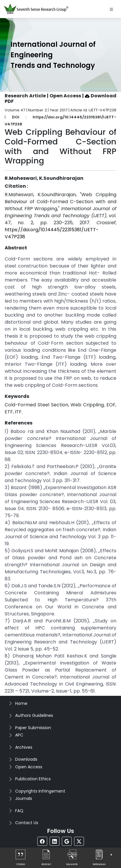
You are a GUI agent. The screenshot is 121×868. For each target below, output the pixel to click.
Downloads (26, 759)
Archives (24, 747)
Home (21, 703)
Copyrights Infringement (40, 791)
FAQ (19, 811)
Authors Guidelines (34, 715)
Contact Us (27, 823)
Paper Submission (33, 728)
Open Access (29, 767)
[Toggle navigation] (111, 9)
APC (19, 735)
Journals (24, 798)
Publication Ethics (33, 779)
